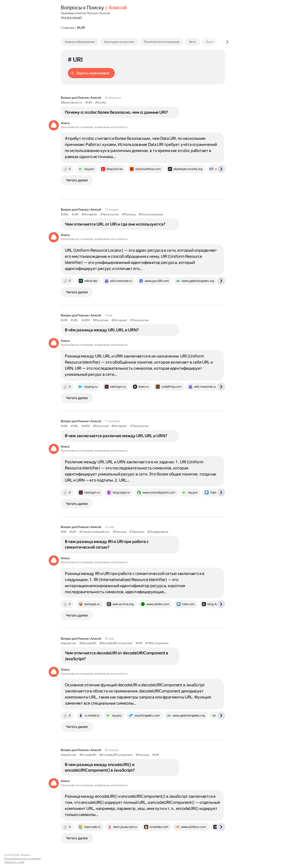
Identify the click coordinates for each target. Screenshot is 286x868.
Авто (193, 42)
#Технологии (110, 214)
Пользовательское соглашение (22, 858)
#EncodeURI (88, 755)
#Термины (137, 532)
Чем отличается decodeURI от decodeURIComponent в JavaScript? (117, 656)
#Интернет (89, 214)
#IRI (64, 532)
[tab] (91, 42)
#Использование (151, 214)
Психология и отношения (162, 42)
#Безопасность (72, 103)
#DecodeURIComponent (116, 643)
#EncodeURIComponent (116, 755)
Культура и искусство (119, 42)
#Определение (158, 532)
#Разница (129, 214)
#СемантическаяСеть (94, 532)
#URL (65, 214)
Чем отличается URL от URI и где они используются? (115, 224)
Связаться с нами (14, 862)
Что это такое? (71, 18)
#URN (86, 320)
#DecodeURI (88, 643)
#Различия (101, 320)
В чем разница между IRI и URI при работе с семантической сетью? (107, 544)
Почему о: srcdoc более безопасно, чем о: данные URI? (116, 112)
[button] (91, 73)
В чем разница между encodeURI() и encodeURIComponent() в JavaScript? (100, 767)
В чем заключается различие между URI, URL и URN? (116, 436)
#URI (89, 103)
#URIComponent (157, 643)
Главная (67, 28)
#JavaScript (69, 643)
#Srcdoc (101, 103)
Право (210, 42)
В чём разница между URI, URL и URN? (102, 330)
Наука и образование (80, 42)
